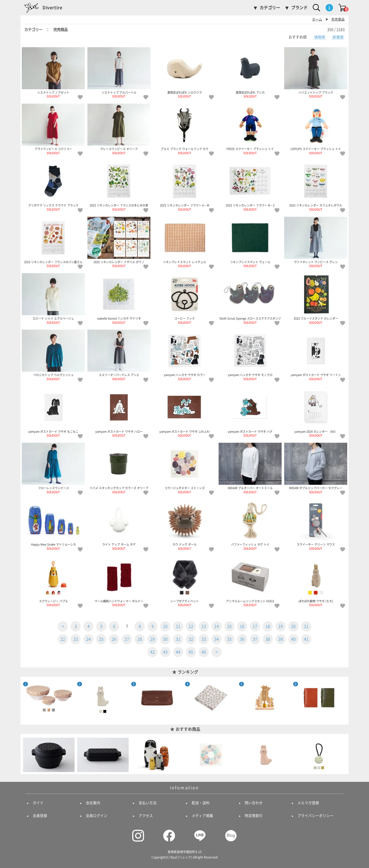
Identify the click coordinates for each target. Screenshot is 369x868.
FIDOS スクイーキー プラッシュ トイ (250, 129)
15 (229, 626)
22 (63, 639)
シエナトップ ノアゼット (53, 73)
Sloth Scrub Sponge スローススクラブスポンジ (250, 299)
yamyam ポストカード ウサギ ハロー (119, 412)
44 (178, 652)
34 (217, 639)
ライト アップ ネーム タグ (119, 525)
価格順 (320, 37)
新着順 (338, 37)
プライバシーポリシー (315, 816)
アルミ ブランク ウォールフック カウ (184, 129)
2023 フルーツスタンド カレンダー (316, 299)
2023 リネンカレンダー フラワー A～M (184, 185)
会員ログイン (97, 816)
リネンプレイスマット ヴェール (250, 242)
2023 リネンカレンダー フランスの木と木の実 (119, 185)
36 (242, 639)
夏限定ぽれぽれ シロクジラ (184, 73)
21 (306, 626)
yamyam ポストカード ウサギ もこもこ (53, 412)
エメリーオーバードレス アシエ (119, 355)
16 (242, 626)
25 (101, 639)
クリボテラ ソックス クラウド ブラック (53, 185)
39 (281, 639)
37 (255, 639)
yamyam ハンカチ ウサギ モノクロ (250, 355)
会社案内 (93, 803)
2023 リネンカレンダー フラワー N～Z (250, 185)
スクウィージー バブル (53, 581)
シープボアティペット (184, 581)
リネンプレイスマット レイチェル (184, 242)
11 (178, 626)
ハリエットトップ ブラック (316, 73)
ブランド (299, 8)
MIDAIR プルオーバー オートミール (250, 468)
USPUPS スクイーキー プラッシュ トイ (316, 129)
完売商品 (338, 19)
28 (140, 639)
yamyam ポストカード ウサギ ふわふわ (184, 412)
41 (306, 639)
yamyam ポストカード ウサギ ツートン (316, 355)
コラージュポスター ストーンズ (184, 468)
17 (255, 626)
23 (76, 639)
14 (217, 626)
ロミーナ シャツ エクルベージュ (53, 299)
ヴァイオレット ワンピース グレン (316, 242)
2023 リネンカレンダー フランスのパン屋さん (53, 242)
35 (229, 639)
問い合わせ (254, 803)
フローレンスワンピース (53, 468)
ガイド (38, 803)
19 (281, 626)
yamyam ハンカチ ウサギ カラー (184, 355)
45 (191, 652)
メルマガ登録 (308, 803)
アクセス (146, 816)
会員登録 (40, 816)
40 (293, 639)
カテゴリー (270, 8)
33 (204, 639)
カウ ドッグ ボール (184, 525)
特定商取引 (254, 816)
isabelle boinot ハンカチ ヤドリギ (119, 299)
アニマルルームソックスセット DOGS (250, 581)
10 (165, 626)
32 (191, 639)
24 (88, 639)
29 (152, 639)
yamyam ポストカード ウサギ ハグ (250, 412)
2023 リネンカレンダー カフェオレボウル (316, 185)
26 (114, 639)
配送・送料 (201, 803)
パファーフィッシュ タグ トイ (250, 525)
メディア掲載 (202, 816)
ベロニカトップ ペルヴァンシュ (53, 355)
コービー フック (184, 299)
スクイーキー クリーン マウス (316, 525)
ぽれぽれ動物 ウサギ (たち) (316, 581)
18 (268, 626)
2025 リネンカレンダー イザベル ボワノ (119, 242)
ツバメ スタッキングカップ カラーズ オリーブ (119, 468)
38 (268, 639)
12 (191, 626)
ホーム (317, 19)
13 (204, 626)
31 (178, 639)
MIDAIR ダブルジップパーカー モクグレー (316, 468)
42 (152, 652)
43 (165, 652)
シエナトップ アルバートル (119, 73)
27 (127, 639)
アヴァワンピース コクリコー (53, 129)
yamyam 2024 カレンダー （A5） (316, 412)
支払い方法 (148, 803)
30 (165, 639)
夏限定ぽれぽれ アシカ (250, 73)
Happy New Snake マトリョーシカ (53, 525)
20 (293, 626)
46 (204, 652)
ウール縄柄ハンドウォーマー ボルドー (119, 581)
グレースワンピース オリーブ (119, 129)
